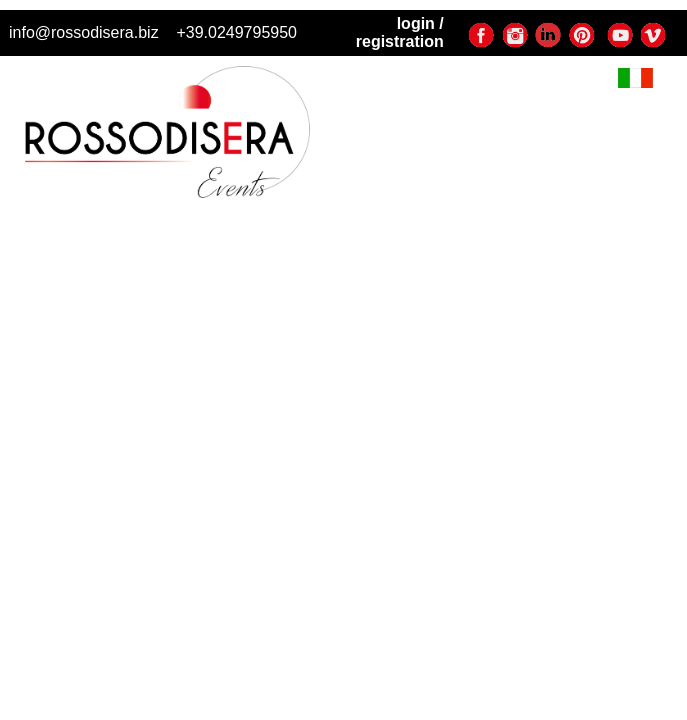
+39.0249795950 (236, 32)
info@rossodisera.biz (84, 32)
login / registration (400, 32)
